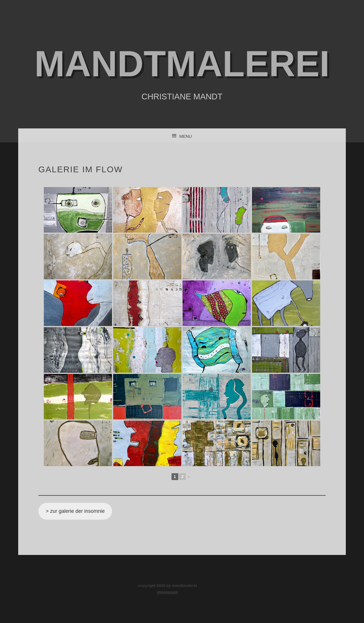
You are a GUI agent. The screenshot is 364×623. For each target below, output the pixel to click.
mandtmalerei (182, 64)
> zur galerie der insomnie (75, 511)
